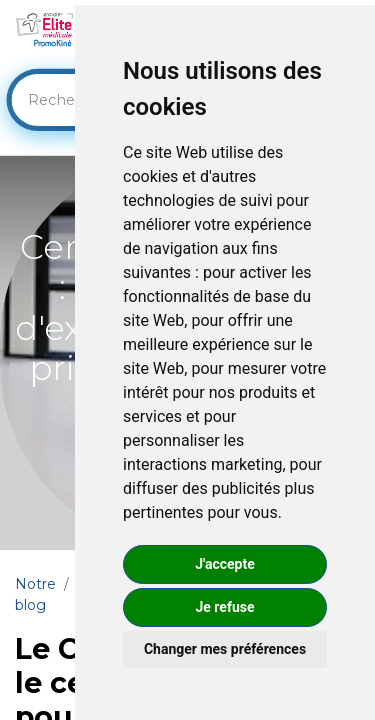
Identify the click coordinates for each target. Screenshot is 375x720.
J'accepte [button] (225, 564)
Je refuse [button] (224, 607)
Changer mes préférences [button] (225, 649)
